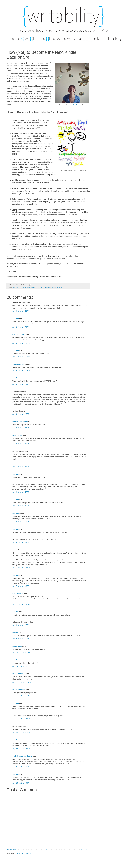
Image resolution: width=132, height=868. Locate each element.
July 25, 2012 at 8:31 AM (21, 767)
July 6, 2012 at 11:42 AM (21, 343)
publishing (30, 287)
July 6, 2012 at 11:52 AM (21, 357)
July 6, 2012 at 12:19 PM (21, 384)
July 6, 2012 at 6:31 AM (21, 327)
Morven (15, 633)
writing (60, 287)
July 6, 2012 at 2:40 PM (21, 444)
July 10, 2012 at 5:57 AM (21, 652)
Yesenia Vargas (18, 364)
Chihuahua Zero (19, 334)
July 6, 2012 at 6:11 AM (21, 311)
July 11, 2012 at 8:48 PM (21, 719)
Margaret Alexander (20, 421)
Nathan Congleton (74, 105)
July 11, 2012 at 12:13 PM (22, 696)
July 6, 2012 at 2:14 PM (21, 428)
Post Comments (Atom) (25, 853)
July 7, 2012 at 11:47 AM (21, 586)
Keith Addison (18, 593)
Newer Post (12, 849)
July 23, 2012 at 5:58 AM (21, 749)
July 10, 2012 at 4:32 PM (21, 666)
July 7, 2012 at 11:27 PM (21, 604)
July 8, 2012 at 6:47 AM (21, 625)
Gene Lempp (17, 435)
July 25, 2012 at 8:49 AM (21, 783)
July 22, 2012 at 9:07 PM (21, 733)
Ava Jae (16, 318)
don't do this (17, 287)
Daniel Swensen (19, 674)
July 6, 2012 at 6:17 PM (21, 492)
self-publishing (46, 287)
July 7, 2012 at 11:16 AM (21, 568)
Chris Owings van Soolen (22, 756)
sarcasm (37, 287)
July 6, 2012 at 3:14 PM (21, 467)
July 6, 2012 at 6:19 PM (21, 506)
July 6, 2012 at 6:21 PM (21, 542)
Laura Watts (17, 646)
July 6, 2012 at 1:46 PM (21, 414)
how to (24, 287)
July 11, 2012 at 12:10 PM (22, 682)
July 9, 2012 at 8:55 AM (21, 639)
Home (49, 849)
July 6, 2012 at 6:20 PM (21, 522)
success (54, 287)
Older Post (85, 849)
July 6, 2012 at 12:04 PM (21, 370)
